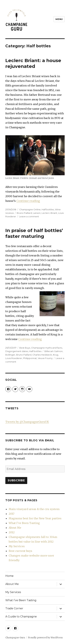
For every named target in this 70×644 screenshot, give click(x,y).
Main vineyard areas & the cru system (34, 509)
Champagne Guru (15, 638)
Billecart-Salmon (54, 351)
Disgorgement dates (17, 351)
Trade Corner (14, 608)
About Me (15, 528)
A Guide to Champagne (21, 617)
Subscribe (16, 480)
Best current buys (20, 551)
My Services (17, 546)
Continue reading (28, 201)
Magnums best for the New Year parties (35, 518)
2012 (12, 532)
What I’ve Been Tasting (21, 600)
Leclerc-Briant (49, 213)
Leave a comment (29, 216)
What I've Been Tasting (24, 523)
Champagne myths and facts (47, 348)
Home (9, 576)
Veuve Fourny (45, 358)
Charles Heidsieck (42, 355)
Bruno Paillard (24, 213)
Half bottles (48, 209)
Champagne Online (30, 209)
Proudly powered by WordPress (45, 638)
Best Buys (25, 348)
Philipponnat (30, 358)
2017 (12, 514)
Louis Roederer (14, 358)
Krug (56, 355)
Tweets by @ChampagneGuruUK (27, 422)
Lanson (37, 213)
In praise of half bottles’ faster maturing (34, 233)
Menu (59, 19)
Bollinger (10, 355)
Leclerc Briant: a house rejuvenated (33, 63)
